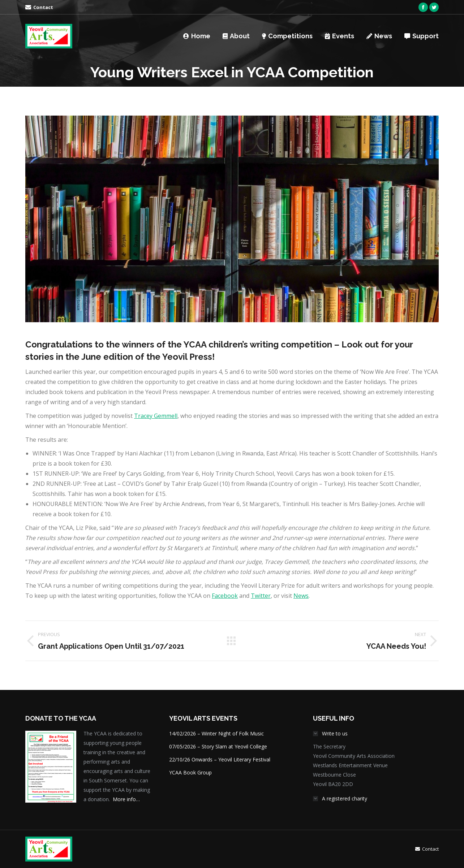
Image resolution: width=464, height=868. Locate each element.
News (301, 596)
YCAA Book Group (190, 772)
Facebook (225, 596)
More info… (126, 799)
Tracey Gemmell (156, 416)
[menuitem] (39, 7)
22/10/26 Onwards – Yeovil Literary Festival (220, 759)
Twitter (261, 596)
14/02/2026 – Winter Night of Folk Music (216, 733)
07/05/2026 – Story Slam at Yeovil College (218, 746)
